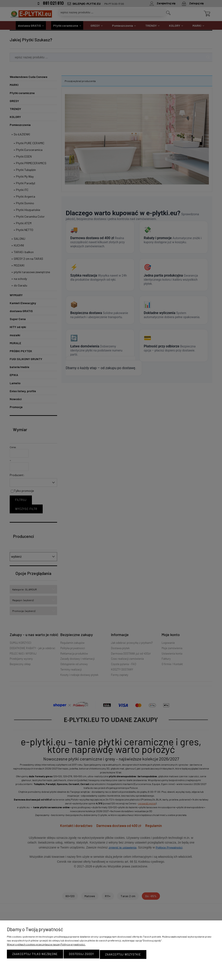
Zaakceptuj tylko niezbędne (35, 955)
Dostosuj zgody (81, 955)
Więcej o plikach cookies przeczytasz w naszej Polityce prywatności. (46, 945)
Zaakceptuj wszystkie (123, 955)
